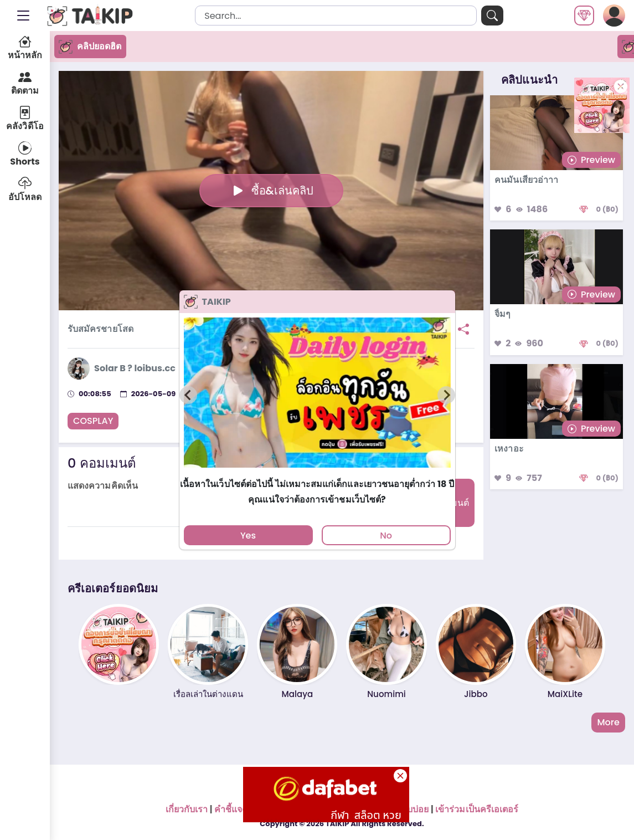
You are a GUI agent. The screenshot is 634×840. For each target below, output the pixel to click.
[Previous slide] (188, 395)
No (386, 536)
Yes (248, 536)
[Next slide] (446, 395)
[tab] (317, 473)
